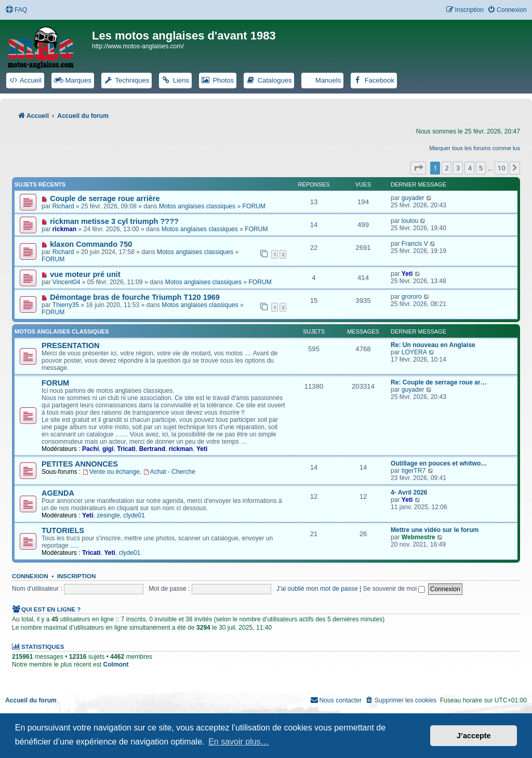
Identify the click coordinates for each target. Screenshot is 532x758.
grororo (412, 297)
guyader (413, 198)
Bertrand (152, 449)
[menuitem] (16, 10)
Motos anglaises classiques (197, 206)
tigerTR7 (414, 471)
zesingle (108, 515)
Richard (63, 206)
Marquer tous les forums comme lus (475, 148)
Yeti (407, 274)
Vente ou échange (111, 472)
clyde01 (134, 515)
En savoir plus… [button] (239, 742)
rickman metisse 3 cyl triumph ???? (114, 221)
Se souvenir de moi (394, 589)
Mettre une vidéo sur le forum (435, 530)
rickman (64, 229)
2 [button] (447, 168)
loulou (410, 221)
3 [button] (458, 168)
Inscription (76, 576)
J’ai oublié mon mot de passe (317, 589)
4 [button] (469, 168)
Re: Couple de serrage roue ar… (439, 382)
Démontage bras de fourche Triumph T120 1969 (135, 297)
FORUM (254, 206)
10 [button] (501, 168)
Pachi (90, 449)
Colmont (116, 664)
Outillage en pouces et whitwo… (439, 463)
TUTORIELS (63, 530)
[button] (418, 168)
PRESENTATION (71, 345)
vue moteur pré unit (85, 274)
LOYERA (414, 352)
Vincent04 (66, 282)
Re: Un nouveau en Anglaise (433, 345)
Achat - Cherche (169, 472)
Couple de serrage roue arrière (105, 198)
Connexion (30, 576)
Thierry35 (66, 305)
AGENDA (58, 493)
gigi (108, 449)
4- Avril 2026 (409, 493)
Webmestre (418, 537)
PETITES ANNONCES (80, 464)
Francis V (415, 244)
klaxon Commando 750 (91, 244)
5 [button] (481, 168)
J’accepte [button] (474, 736)
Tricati (126, 449)
